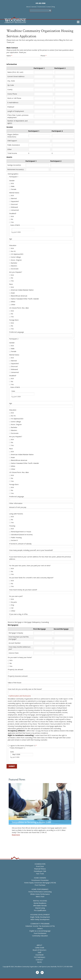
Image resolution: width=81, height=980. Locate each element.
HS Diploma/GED (17, 254)
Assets (9, 157)
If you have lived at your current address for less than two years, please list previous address (40, 558)
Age (11, 239)
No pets (14, 602)
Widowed (14, 207)
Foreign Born (14, 320)
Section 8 (14, 540)
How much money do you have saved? (23, 590)
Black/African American (19, 296)
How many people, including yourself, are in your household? (31, 550)
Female (14, 189)
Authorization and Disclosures (20, 696)
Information (12, 64)
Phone (43, 56)
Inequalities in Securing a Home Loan (31, 822)
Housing (12, 526)
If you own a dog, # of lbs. (19, 614)
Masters (14, 266)
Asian (13, 293)
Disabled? (13, 213)
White (13, 302)
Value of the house (15, 683)
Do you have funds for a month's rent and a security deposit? (31, 578)
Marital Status (14, 193)
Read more (16, 835)
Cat (12, 608)
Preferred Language (17, 332)
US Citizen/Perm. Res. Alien (19, 308)
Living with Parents (16, 514)
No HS (13, 251)
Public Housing (16, 537)
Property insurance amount (18, 676)
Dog (12, 605)
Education (13, 245)
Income (10, 127)
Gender (12, 181)
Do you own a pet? (16, 596)
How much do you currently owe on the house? (25, 689)
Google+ (42, 973)
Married (14, 198)
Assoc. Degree (16, 260)
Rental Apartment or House (21, 532)
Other (13, 304)
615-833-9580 (40, 3)
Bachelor (14, 263)
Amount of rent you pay (18, 507)
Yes (12, 222)
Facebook (37, 973)
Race (11, 284)
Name (9, 56)
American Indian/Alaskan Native (22, 290)
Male (13, 186)
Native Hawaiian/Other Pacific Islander (25, 299)
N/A (12, 183)
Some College (16, 257)
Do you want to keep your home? (20, 657)
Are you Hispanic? (16, 272)
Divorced (14, 204)
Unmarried (15, 210)
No (12, 219)
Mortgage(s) (13, 625)
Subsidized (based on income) (22, 534)
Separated (15, 201)
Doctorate (15, 269)
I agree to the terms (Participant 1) (23, 745)
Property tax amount (15, 669)
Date (13, 391)
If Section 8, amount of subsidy (20, 544)
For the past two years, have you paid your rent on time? (30, 565)
